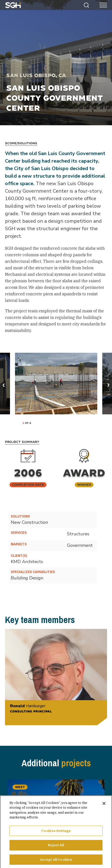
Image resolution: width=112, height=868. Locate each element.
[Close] (104, 805)
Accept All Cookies (56, 861)
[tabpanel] (56, 384)
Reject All (56, 847)
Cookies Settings (56, 832)
